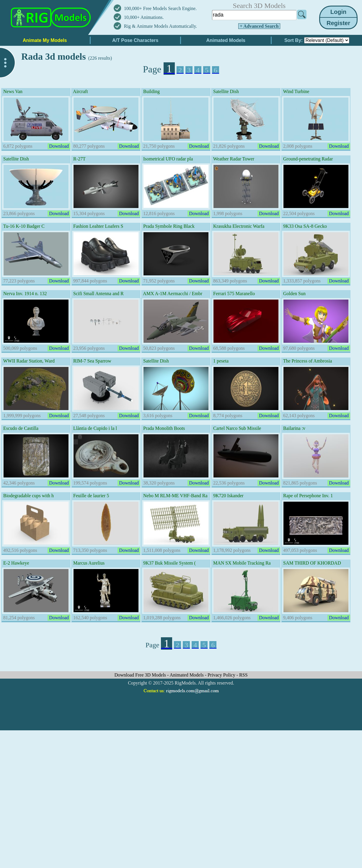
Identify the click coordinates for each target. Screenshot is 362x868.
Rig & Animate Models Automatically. (160, 26)
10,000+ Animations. (144, 17)
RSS (243, 675)
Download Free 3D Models (141, 675)
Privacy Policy (222, 675)
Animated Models (187, 675)
